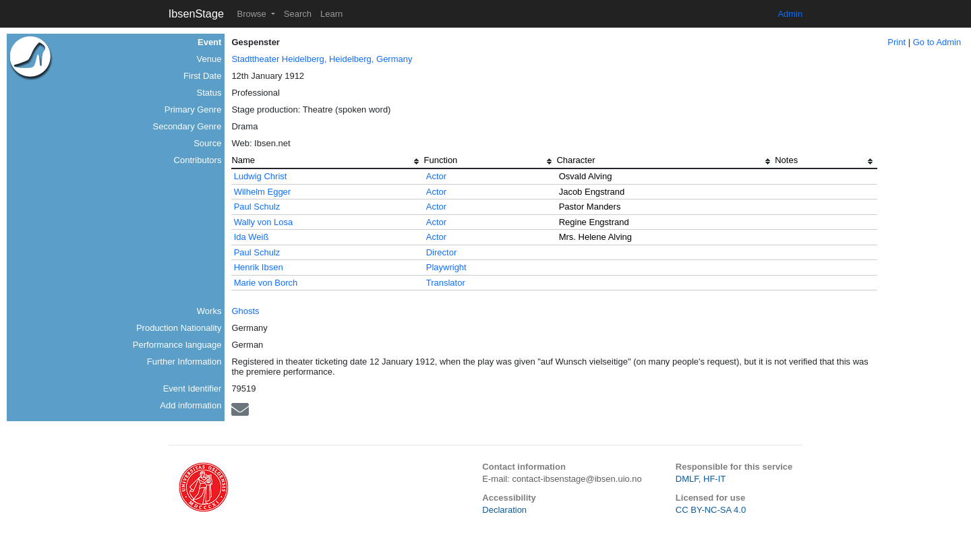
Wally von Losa (264, 222)
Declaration (504, 510)
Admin (790, 14)
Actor (436, 176)
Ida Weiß (252, 237)
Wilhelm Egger (263, 192)
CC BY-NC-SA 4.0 (711, 510)
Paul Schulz (257, 207)
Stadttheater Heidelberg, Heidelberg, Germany (322, 59)
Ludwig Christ (261, 176)
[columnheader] (327, 162)
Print (896, 42)
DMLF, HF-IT (701, 479)
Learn (331, 14)
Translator (446, 283)
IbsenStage (196, 13)
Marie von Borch (266, 283)
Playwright (446, 267)
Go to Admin (937, 42)
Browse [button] (253, 14)
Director (442, 252)
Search (298, 14)
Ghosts (245, 311)
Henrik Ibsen (259, 267)
